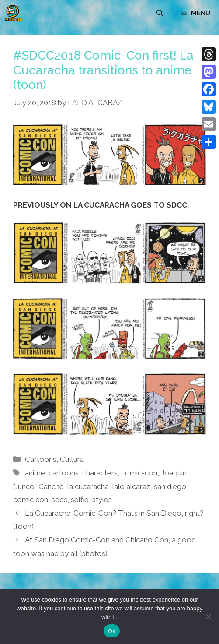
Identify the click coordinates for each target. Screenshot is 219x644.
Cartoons (41, 459)
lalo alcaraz (131, 486)
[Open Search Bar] (160, 13)
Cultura (72, 459)
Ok (112, 631)
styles (102, 500)
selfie (80, 500)
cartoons (64, 473)
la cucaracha (88, 486)
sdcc (59, 500)
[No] (208, 616)
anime (35, 473)
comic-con (139, 473)
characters (100, 473)
